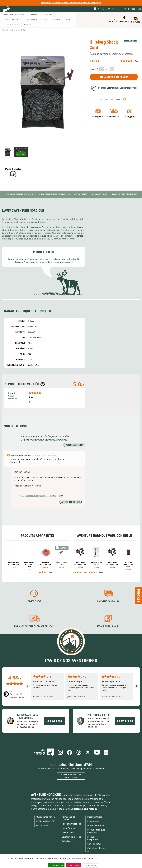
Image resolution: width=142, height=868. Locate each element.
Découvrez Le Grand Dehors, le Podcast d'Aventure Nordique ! (71, 3)
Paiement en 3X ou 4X (98, 117)
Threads (79, 752)
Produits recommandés (124, 194)
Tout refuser (74, 865)
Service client (34, 601)
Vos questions (99, 194)
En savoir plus (55, 721)
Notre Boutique (69, 828)
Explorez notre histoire (85, 809)
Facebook (69, 752)
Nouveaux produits (97, 825)
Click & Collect (69, 833)
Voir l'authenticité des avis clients (17, 694)
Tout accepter (56, 865)
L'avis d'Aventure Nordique (19, 194)
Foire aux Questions (71, 824)
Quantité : (94, 69)
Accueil (5, 30)
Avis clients (67, 841)
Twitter (88, 752)
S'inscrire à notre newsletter (71, 776)
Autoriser (21, 154)
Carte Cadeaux (94, 844)
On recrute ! (42, 825)
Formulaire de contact (68, 818)
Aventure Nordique (46, 795)
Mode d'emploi (13, 169)
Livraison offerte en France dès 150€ (34, 626)
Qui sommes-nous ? (46, 817)
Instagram (60, 752)
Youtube (97, 752)
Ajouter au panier (116, 77)
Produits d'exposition (93, 838)
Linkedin (106, 752)
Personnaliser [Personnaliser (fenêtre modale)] (90, 865)
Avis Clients (81, 194)
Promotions (93, 821)
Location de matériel (72, 837)
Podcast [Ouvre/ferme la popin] (139, 596)
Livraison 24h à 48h (114, 116)
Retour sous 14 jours (130, 117)
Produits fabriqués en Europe (96, 831)
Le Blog (44, 752)
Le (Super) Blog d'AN (46, 821)
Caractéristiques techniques (54, 194)
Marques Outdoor (96, 817)
